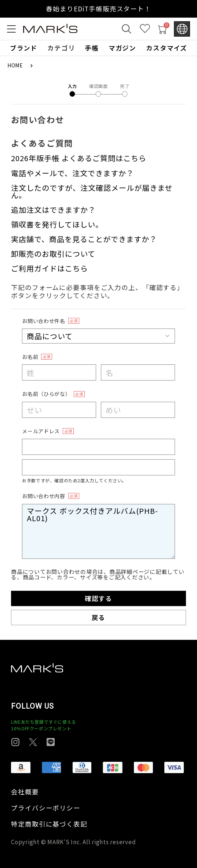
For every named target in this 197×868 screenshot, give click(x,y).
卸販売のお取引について (53, 254)
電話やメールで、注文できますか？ (72, 173)
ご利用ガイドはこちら (50, 268)
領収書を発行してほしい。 (57, 224)
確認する (99, 598)
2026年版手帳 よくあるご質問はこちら (79, 158)
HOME (16, 65)
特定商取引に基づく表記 (49, 824)
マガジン (123, 48)
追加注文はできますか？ (53, 210)
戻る (99, 617)
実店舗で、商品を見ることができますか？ (84, 239)
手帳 (92, 48)
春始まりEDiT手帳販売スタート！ (98, 9)
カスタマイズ (167, 48)
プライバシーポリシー (46, 808)
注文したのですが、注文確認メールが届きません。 (92, 191)
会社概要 (25, 792)
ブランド (24, 48)
